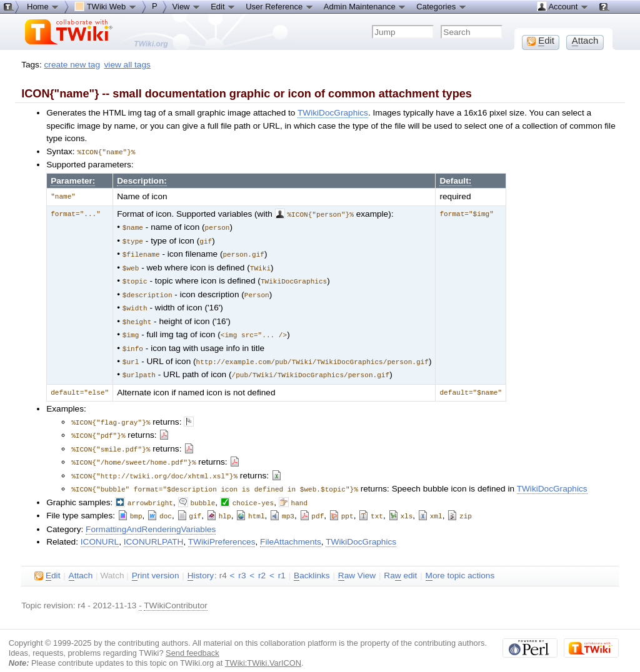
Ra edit (400, 562)
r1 (282, 562)
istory (201, 562)
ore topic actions (460, 562)
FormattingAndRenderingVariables (151, 516)
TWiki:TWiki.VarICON (263, 649)
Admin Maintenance (365, 6)
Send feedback (192, 639)
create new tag (72, 65)
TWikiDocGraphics (333, 113)
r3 (242, 562)
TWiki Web (106, 6)
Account (563, 6)
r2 (262, 562)
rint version (156, 562)
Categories (441, 6)
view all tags (127, 65)
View (187, 6)
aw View (357, 562)
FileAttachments (291, 528)
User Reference (280, 6)
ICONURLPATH (154, 528)
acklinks (312, 562)
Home (43, 6)
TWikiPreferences (222, 528)
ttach (81, 562)
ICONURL (100, 528)
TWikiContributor (176, 592)
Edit (223, 6)
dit (47, 562)
